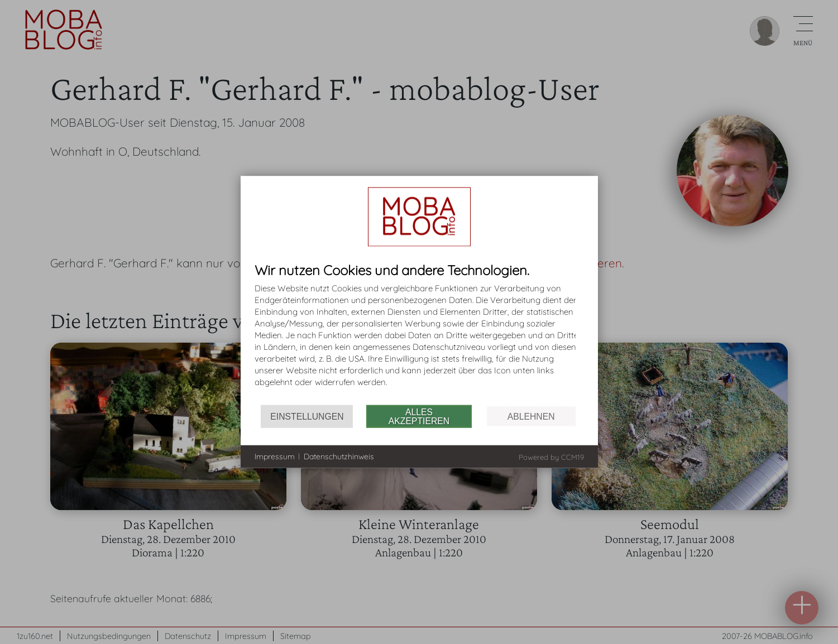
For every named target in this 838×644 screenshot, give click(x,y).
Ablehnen (531, 416)
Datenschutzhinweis (339, 456)
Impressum (275, 456)
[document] (419, 334)
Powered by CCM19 (551, 457)
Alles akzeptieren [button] (419, 416)
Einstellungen (307, 416)
